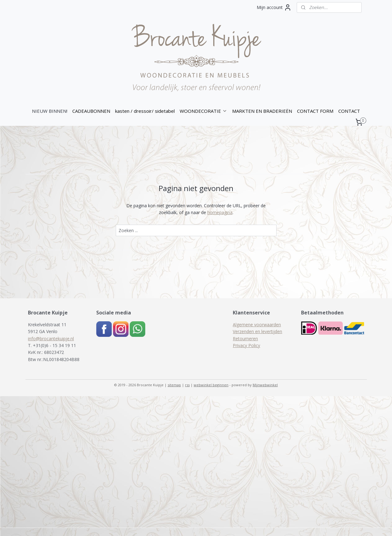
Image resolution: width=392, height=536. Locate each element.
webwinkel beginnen (211, 385)
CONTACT (349, 111)
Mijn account (274, 7)
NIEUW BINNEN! (50, 111)
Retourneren (245, 339)
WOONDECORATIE (203, 111)
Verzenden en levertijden (257, 331)
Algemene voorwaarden (257, 325)
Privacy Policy (246, 345)
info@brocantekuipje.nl (51, 339)
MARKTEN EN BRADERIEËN (262, 111)
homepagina (220, 212)
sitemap (174, 385)
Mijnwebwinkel (265, 385)
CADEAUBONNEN (91, 111)
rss (187, 385)
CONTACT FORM (315, 111)
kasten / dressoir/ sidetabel (145, 111)
